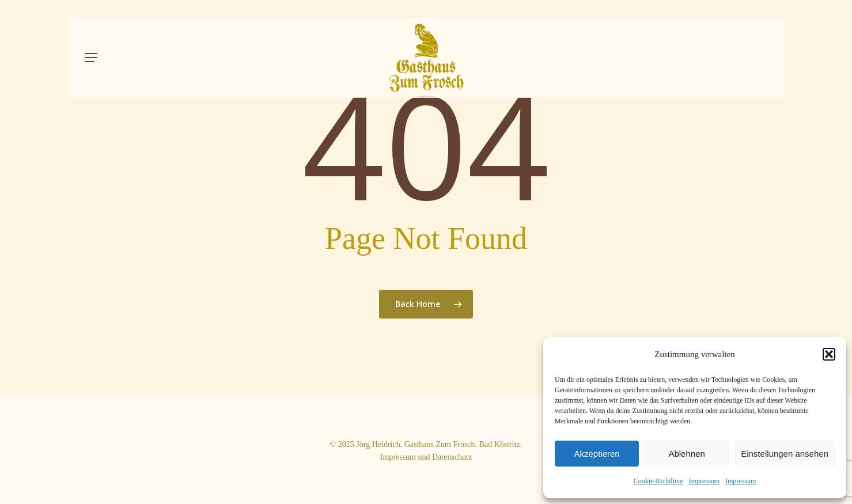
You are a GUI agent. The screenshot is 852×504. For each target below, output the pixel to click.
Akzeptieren (597, 454)
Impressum (704, 481)
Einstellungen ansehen (785, 454)
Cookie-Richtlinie (658, 481)
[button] (829, 354)
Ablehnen (686, 454)
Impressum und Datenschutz (426, 457)
